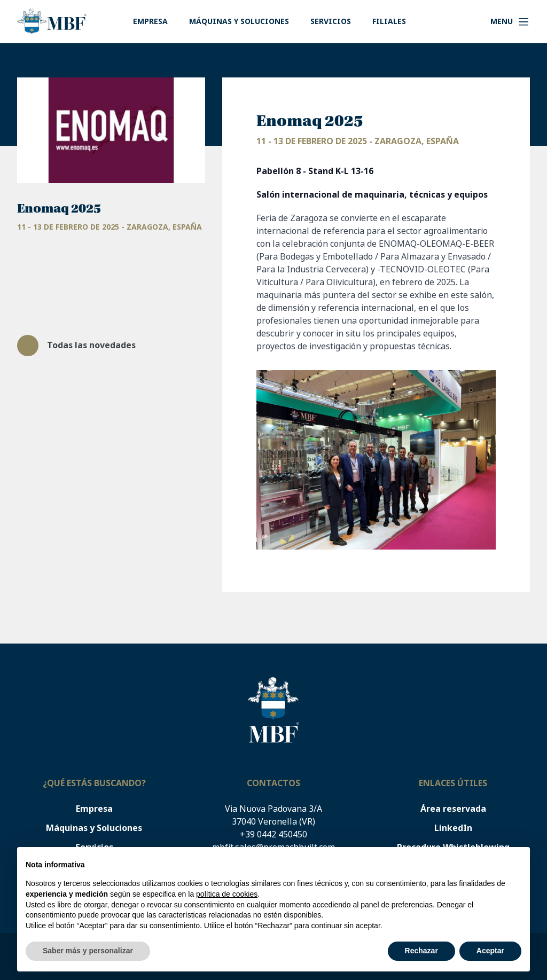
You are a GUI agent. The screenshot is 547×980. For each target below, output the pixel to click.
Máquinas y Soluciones (239, 21)
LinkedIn (453, 828)
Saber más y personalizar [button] (88, 951)
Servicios (331, 21)
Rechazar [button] (421, 951)
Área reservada (453, 809)
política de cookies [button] (227, 894)
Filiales (389, 21)
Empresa (150, 21)
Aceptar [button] (490, 951)
